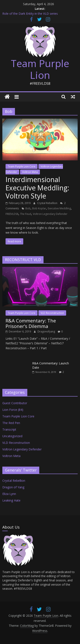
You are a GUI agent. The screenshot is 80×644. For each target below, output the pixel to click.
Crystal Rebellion (48, 203)
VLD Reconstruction (52, 313)
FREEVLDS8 (12, 214)
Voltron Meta (30, 172)
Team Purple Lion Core (22, 166)
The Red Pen (11, 423)
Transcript (9, 429)
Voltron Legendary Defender (50, 214)
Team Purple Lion (40, 69)
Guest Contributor (15, 403)
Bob (28, 208)
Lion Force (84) (13, 410)
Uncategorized (12, 436)
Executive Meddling (59, 208)
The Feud (26, 214)
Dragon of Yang (13, 487)
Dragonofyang (47, 331)
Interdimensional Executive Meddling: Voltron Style (37, 188)
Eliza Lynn (9, 494)
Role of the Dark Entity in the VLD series (30, 14)
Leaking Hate (11, 500)
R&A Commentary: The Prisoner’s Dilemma (31, 323)
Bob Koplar (39, 208)
